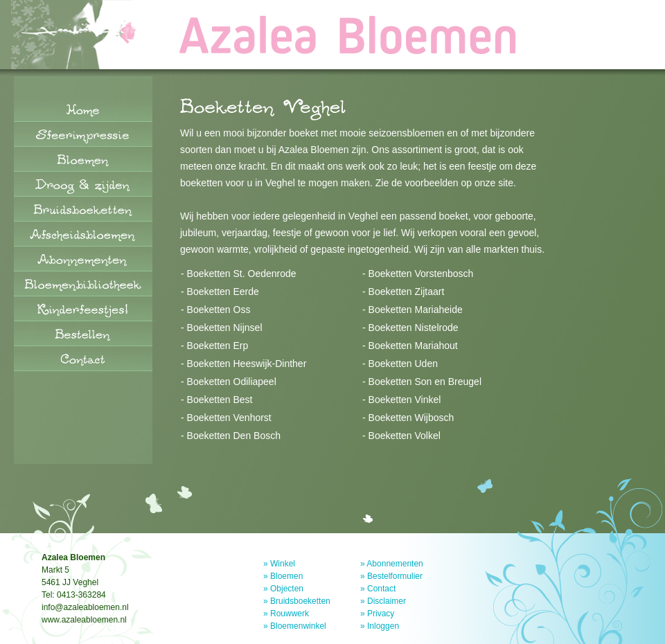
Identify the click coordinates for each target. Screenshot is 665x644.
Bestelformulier (395, 576)
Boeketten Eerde (223, 292)
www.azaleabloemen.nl (84, 620)
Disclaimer (387, 601)
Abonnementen (394, 564)
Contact (381, 589)
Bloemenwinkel (298, 626)
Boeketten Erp (218, 346)
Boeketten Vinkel (405, 400)
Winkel (283, 564)
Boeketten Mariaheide (416, 310)
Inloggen (383, 626)
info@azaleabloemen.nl (85, 607)
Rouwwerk (290, 614)
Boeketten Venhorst (229, 418)
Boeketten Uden (403, 364)
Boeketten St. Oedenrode (242, 274)
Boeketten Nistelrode (414, 328)
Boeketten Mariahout (413, 346)
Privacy (381, 614)
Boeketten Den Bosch (234, 436)
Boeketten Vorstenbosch (421, 274)
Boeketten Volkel (405, 436)
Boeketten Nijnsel (225, 328)
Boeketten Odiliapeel (232, 382)
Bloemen (286, 576)
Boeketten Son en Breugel (425, 382)
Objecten (287, 589)
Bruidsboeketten (300, 601)
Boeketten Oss (219, 310)
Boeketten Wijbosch (411, 418)
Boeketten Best (220, 400)
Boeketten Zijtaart (407, 292)
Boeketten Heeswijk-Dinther (247, 364)
